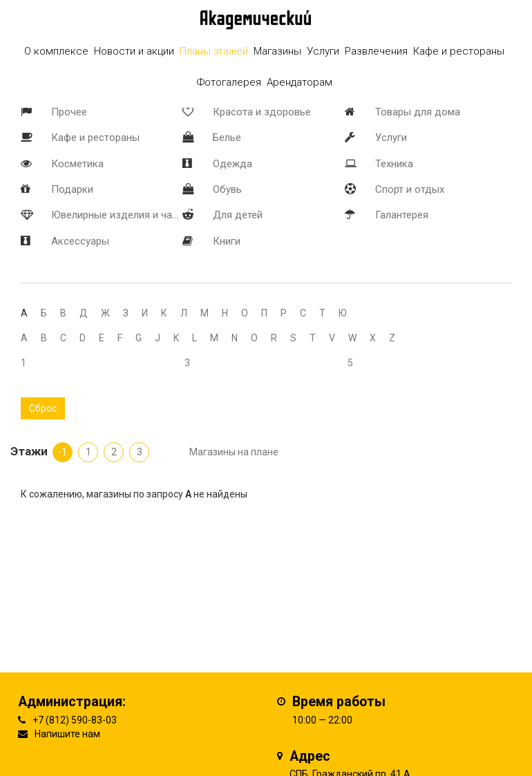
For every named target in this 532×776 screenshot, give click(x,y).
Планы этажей (214, 51)
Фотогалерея (229, 82)
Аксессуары (80, 241)
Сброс (43, 408)
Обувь (227, 189)
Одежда (232, 164)
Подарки (72, 189)
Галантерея (402, 215)
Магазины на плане (234, 452)
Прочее (69, 112)
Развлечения (376, 51)
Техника (394, 164)
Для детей (238, 215)
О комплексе (56, 51)
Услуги (391, 138)
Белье (227, 138)
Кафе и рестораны (95, 138)
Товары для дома (418, 112)
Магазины (277, 51)
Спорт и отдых (410, 189)
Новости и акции (134, 51)
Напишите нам (67, 734)
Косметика (77, 164)
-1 (63, 452)
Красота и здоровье (262, 112)
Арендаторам (300, 82)
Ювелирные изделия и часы (118, 215)
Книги (227, 241)
